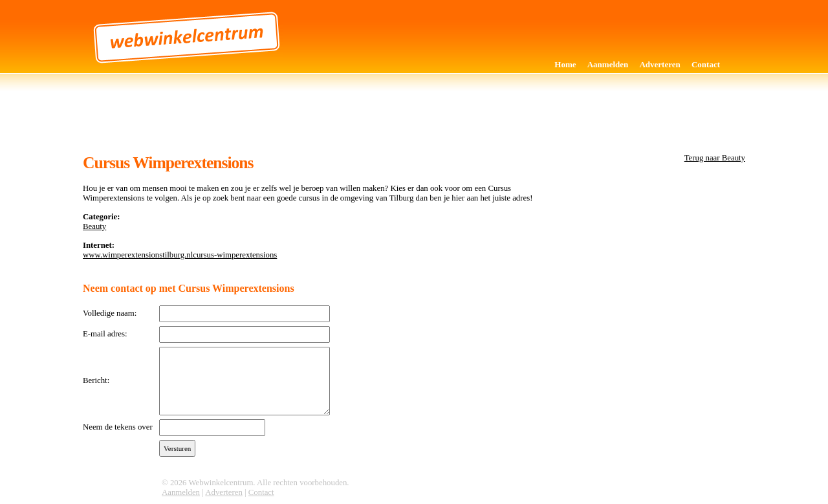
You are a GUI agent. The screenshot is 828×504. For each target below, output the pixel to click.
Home (565, 64)
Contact (706, 64)
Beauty (94, 226)
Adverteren (659, 64)
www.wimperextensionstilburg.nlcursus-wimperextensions (180, 255)
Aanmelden (608, 64)
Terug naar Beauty (715, 158)
